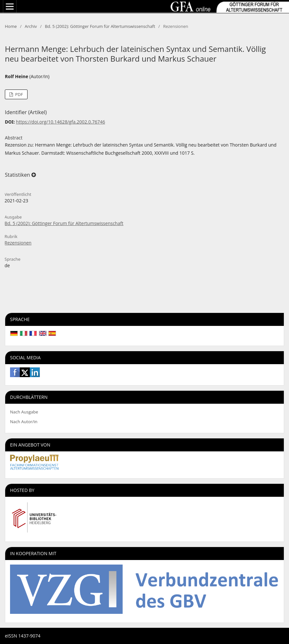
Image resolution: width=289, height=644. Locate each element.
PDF (18, 94)
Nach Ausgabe (24, 412)
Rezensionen (18, 243)
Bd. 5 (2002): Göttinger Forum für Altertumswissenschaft (100, 26)
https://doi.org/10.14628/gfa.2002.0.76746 (60, 122)
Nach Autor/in (24, 422)
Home (11, 26)
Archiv (31, 26)
